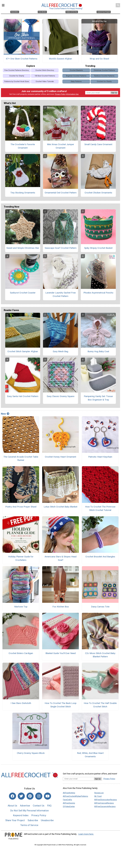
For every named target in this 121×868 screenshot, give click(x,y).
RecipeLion (99, 794)
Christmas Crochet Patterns (104, 72)
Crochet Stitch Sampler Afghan (23, 353)
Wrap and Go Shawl (99, 60)
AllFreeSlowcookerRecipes (106, 801)
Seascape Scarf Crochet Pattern (61, 249)
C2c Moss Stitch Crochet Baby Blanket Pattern (100, 656)
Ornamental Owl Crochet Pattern (61, 194)
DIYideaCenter (69, 808)
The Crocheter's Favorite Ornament (23, 147)
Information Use (72, 95)
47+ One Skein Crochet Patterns (22, 60)
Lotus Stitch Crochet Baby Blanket (60, 508)
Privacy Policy (60, 95)
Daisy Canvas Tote (100, 608)
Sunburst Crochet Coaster (23, 294)
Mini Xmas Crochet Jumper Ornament (61, 147)
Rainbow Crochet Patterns (104, 77)
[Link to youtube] (48, 797)
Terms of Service (29, 826)
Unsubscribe (47, 822)
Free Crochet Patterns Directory (17, 72)
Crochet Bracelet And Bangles (100, 558)
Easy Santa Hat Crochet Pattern (23, 397)
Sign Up (114, 94)
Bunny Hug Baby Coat (98, 353)
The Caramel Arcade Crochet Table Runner (21, 460)
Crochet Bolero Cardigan (21, 654)
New (5, 415)
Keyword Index (21, 817)
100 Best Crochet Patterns (45, 77)
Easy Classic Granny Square (61, 397)
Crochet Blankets (76, 72)
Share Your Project (15, 822)
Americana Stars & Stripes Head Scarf (60, 560)
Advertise (25, 807)
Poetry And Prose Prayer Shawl (21, 508)
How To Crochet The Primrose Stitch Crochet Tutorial (100, 510)
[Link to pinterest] (30, 797)
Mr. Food (98, 797)
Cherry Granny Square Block (31, 754)
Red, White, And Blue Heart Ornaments (90, 756)
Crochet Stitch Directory (45, 72)
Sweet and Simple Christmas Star (23, 249)
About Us (12, 807)
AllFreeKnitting (69, 794)
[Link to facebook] (13, 797)
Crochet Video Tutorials (45, 83)
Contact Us (39, 807)
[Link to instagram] (39, 797)
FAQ (49, 807)
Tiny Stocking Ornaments (23, 194)
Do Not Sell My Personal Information (29, 812)
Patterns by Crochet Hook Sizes (17, 83)
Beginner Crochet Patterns (76, 77)
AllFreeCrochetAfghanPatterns (75, 797)
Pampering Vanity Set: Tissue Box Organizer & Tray (98, 399)
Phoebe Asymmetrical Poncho (98, 294)
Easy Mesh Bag (60, 353)
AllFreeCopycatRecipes (104, 804)
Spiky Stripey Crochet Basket (98, 249)
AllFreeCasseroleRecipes (105, 808)
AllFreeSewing (69, 804)
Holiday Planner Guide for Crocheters (21, 560)
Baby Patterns (76, 83)
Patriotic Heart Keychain (100, 458)
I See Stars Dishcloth (21, 704)
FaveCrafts (67, 801)
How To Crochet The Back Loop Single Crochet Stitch (61, 706)
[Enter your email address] (78, 780)
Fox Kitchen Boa (61, 608)
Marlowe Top (21, 608)
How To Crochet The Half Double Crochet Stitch (100, 706)
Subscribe (33, 822)
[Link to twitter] (21, 797)
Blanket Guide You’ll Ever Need (61, 654)
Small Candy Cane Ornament (98, 146)
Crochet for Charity (17, 77)
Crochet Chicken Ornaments (98, 194)
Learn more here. (86, 835)
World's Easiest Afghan (60, 60)
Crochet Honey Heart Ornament (60, 458)
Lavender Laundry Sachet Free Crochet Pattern (60, 296)
